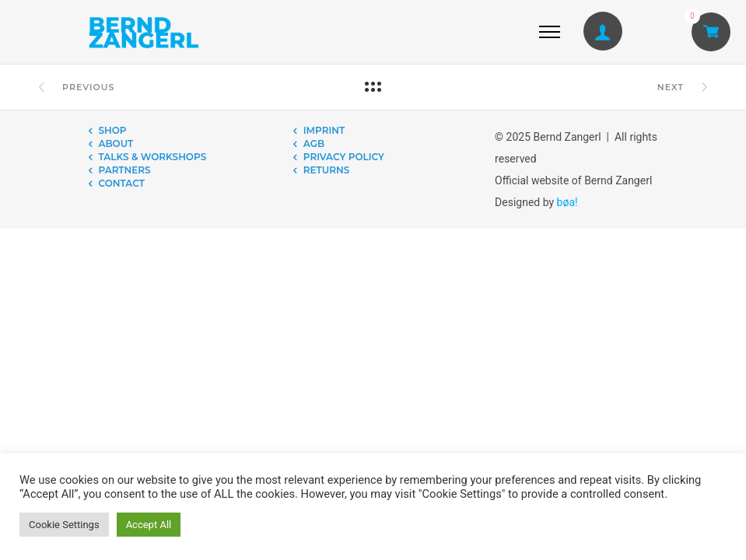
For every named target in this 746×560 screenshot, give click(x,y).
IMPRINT (324, 130)
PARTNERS (125, 170)
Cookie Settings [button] (64, 525)
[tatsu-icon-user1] (603, 32)
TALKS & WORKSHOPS (153, 157)
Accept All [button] (149, 525)
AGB (314, 143)
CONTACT (122, 183)
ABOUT (116, 143)
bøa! (567, 202)
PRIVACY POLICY (344, 157)
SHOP (113, 130)
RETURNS (326, 170)
